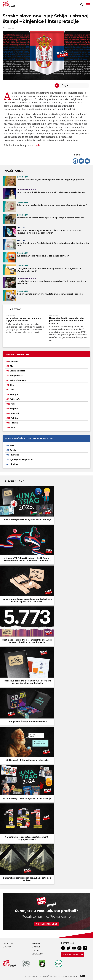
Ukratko (14, 310)
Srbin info (15, 399)
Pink (13, 404)
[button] (88, 5)
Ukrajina (14, 464)
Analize (36, 943)
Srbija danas (16, 376)
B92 (12, 390)
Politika (14, 418)
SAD (12, 445)
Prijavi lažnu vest (46, 924)
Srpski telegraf (17, 371)
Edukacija (37, 954)
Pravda (14, 423)
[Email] (87, 161)
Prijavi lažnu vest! (73, 955)
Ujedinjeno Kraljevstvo (22, 460)
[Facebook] (75, 161)
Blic (12, 385)
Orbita (36, 950)
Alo (11, 366)
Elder (82, 976)
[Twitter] (81, 161)
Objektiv (15, 409)
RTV (13, 428)
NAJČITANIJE (14, 171)
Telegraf (14, 394)
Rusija (13, 450)
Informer (14, 361)
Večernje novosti (18, 380)
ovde (37, 145)
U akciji (36, 947)
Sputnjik (15, 413)
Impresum (8, 943)
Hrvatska (14, 455)
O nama (7, 947)
